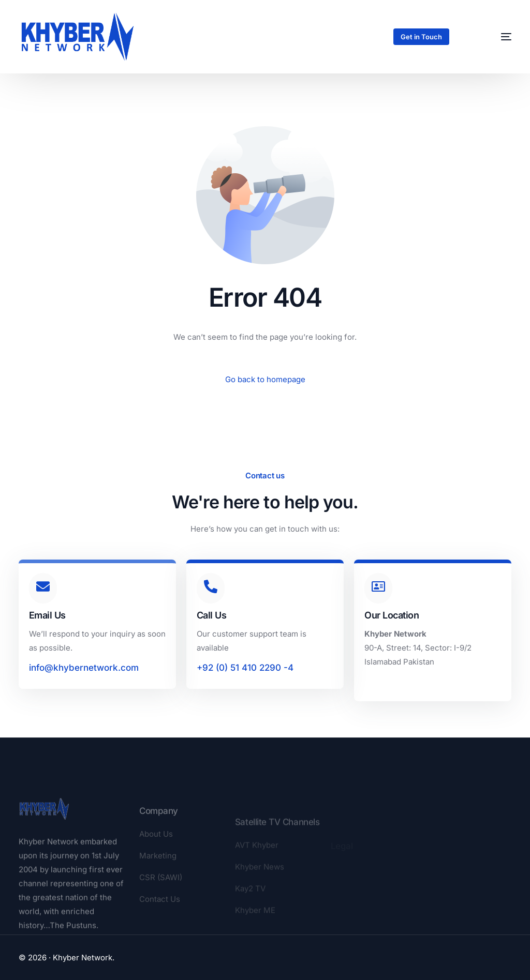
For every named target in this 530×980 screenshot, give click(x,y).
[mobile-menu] (494, 37)
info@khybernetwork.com (84, 668)
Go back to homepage (265, 379)
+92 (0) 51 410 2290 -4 (245, 668)
